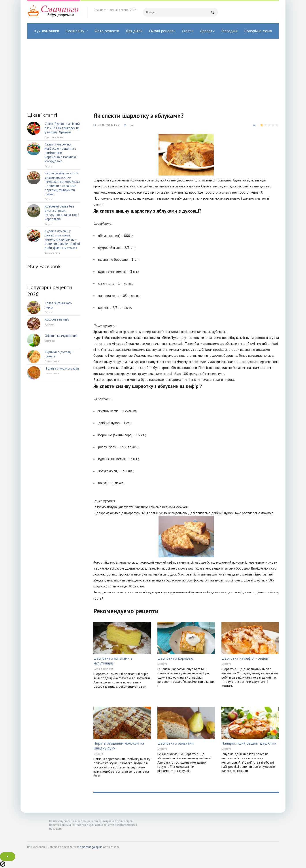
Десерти (207, 31)
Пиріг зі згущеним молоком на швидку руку (119, 746)
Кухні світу (75, 31)
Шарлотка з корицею (175, 658)
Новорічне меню (258, 31)
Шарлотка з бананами (176, 743)
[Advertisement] (153, 72)
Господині (229, 31)
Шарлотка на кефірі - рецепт (246, 658)
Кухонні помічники (103, 669)
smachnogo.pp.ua (91, 847)
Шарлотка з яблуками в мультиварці (113, 661)
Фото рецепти (107, 31)
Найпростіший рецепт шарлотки (249, 743)
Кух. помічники (47, 31)
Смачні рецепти (162, 31)
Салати (188, 31)
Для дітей (134, 31)
